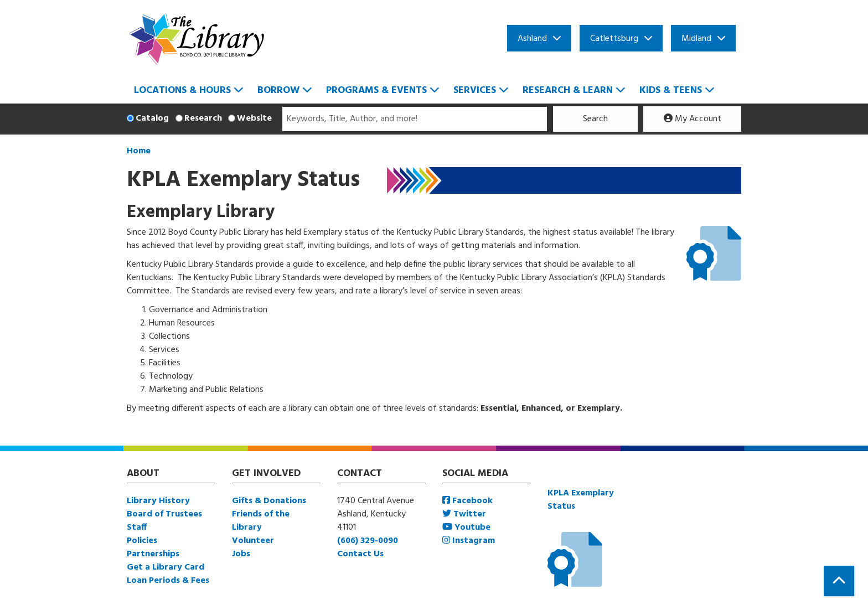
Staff (137, 528)
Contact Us (360, 554)
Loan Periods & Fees (168, 581)
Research (203, 118)
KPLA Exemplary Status (581, 500)
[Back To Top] (839, 581)
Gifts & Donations (269, 501)
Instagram (469, 541)
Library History (158, 501)
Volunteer (253, 541)
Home (139, 151)
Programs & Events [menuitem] (376, 91)
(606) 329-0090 (368, 541)
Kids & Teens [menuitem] (671, 91)
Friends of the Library (261, 521)
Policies (142, 541)
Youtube (466, 528)
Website (254, 118)
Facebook (467, 501)
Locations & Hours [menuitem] (182, 91)
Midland (696, 39)
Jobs (241, 554)
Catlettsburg (614, 39)
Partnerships (153, 554)
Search (595, 119)
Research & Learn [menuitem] (568, 91)
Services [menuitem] (475, 91)
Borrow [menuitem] (278, 91)
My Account (693, 119)
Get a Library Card (166, 567)
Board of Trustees (164, 514)
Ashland (532, 39)
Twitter (464, 514)
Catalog (152, 118)
